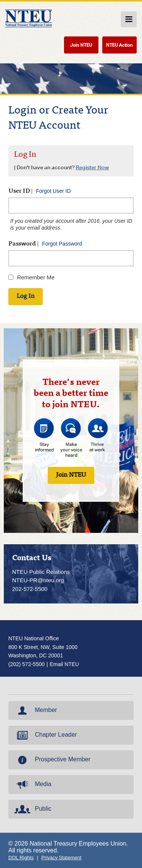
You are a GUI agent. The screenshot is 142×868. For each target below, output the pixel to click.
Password (45, 244)
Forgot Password (62, 244)
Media (32, 785)
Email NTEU (64, 664)
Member (35, 710)
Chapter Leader (45, 735)
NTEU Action (119, 45)
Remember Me (36, 277)
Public (32, 809)
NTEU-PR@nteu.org (38, 580)
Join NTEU (81, 45)
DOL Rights (21, 858)
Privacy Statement (61, 858)
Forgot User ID (53, 191)
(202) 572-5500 (27, 664)
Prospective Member (52, 760)
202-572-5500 (30, 589)
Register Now (92, 167)
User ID (40, 191)
